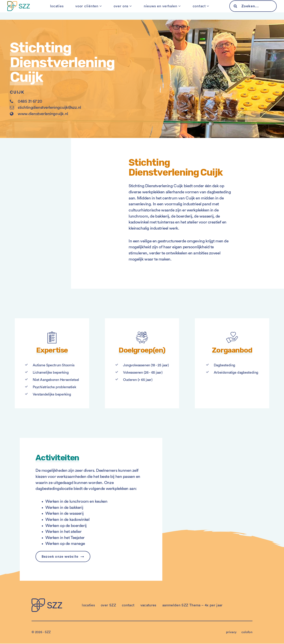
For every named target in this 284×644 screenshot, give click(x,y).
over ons (121, 10)
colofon (247, 633)
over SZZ (108, 606)
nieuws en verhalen (159, 10)
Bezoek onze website (62, 557)
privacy (231, 633)
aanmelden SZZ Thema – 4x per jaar (192, 606)
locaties (61, 10)
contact (195, 10)
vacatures (148, 606)
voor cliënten (89, 10)
